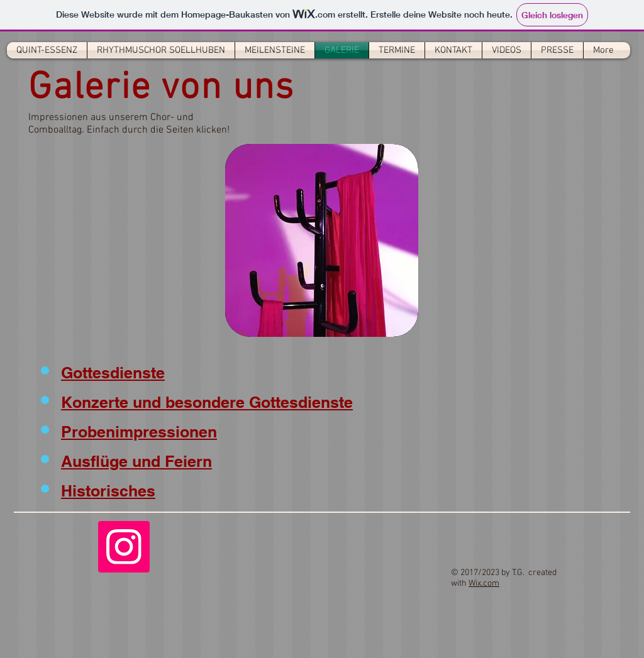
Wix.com (484, 584)
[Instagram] (124, 547)
